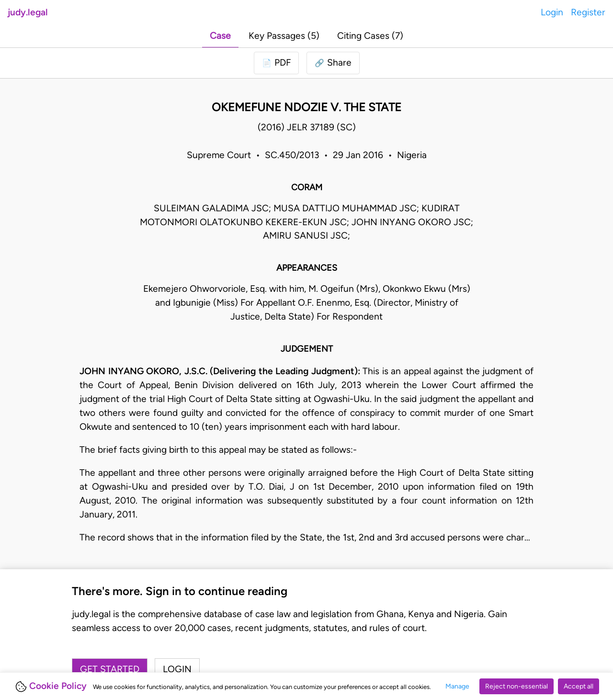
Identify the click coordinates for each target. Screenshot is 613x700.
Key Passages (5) (284, 36)
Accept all (579, 686)
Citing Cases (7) (370, 36)
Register (588, 12)
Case (220, 36)
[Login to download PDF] (276, 63)
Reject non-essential (517, 686)
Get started (110, 669)
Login (552, 12)
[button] (333, 63)
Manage (457, 686)
